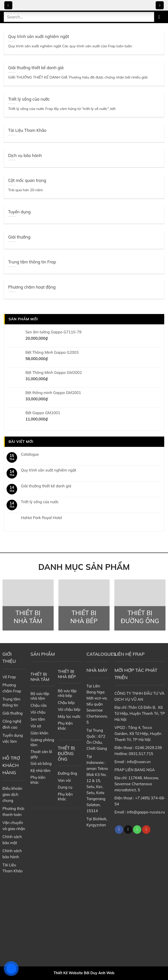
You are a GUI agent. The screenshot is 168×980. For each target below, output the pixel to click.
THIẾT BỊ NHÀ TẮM (40, 677)
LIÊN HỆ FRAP (129, 654)
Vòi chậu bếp (69, 709)
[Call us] (137, 830)
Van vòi (64, 780)
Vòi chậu (38, 712)
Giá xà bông (41, 763)
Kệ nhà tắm (40, 771)
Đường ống (68, 773)
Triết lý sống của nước (40, 502)
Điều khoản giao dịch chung (12, 794)
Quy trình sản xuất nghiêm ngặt (48, 470)
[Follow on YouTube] (146, 830)
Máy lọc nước (69, 716)
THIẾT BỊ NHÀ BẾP (67, 674)
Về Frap (9, 677)
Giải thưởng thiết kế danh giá (46, 486)
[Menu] (8, 5)
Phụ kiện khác (38, 780)
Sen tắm (38, 719)
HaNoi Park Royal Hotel (41, 518)
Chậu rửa (39, 705)
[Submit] (159, 17)
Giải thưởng (13, 713)
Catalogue (30, 454)
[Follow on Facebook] (119, 830)
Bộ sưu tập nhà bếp (67, 693)
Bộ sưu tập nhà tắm (40, 696)
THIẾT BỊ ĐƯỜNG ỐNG (66, 753)
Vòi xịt (36, 726)
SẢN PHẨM (43, 654)
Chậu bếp (66, 703)
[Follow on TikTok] (128, 830)
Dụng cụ (65, 787)
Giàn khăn (39, 733)
